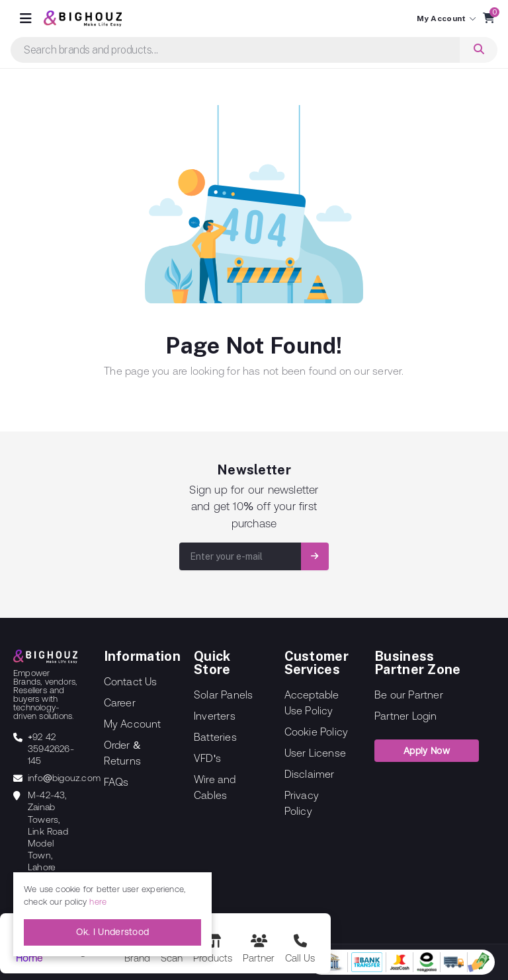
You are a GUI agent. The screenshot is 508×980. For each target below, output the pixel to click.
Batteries (215, 737)
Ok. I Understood (113, 932)
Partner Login (406, 716)
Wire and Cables (215, 787)
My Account (133, 724)
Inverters (215, 716)
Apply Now (427, 751)
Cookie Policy (317, 732)
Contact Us (131, 681)
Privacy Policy (302, 803)
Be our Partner (409, 695)
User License (315, 753)
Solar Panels (223, 695)
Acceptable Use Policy (312, 702)
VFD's (207, 758)
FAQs (116, 782)
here (98, 902)
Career (120, 702)
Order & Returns (122, 753)
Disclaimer (310, 774)
